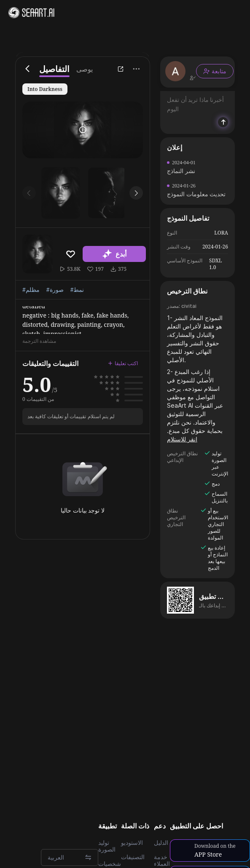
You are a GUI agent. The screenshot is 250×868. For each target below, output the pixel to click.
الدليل (161, 843)
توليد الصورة (107, 846)
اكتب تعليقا (123, 363)
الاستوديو (132, 843)
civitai (189, 306)
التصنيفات (133, 857)
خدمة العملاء (162, 860)
